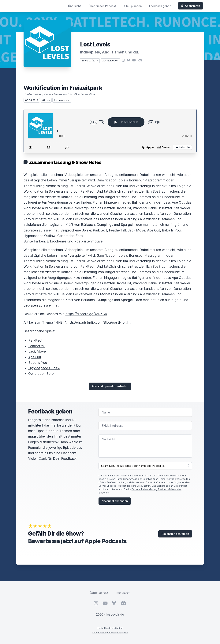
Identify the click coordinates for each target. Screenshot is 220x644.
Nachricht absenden (115, 501)
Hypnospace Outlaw (44, 368)
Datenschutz (99, 593)
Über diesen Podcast (102, 6)
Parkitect (35, 340)
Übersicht (75, 6)
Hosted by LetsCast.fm (110, 628)
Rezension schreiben (175, 534)
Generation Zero (41, 374)
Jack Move (37, 351)
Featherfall (37, 346)
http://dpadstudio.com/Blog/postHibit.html (101, 322)
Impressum (123, 593)
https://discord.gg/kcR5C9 (86, 314)
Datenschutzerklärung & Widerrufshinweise (157, 489)
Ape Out (35, 357)
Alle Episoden (133, 6)
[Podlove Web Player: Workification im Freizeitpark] (110, 131)
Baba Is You (38, 363)
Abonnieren (190, 6)
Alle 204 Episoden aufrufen (110, 386)
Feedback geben (160, 6)
